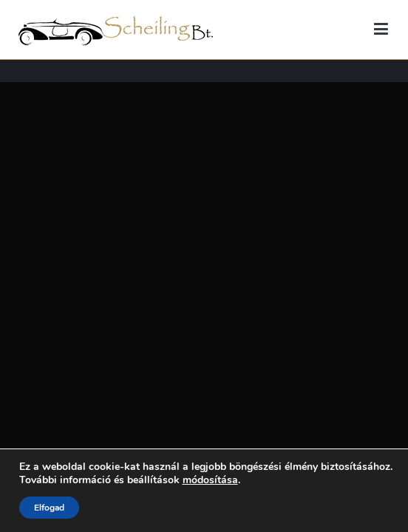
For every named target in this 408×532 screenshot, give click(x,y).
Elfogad (49, 508)
